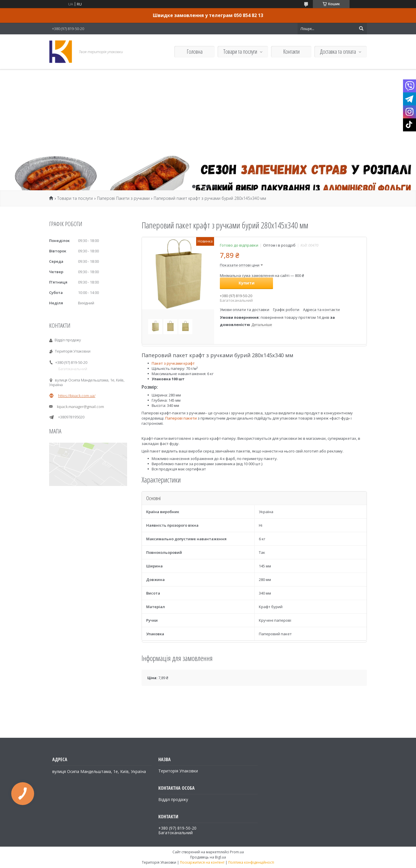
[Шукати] (361, 29)
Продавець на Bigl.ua (208, 857)
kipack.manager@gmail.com (80, 407)
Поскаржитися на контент (202, 862)
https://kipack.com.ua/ (77, 396)
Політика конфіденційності (251, 862)
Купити (247, 283)
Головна (195, 52)
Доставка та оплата (338, 52)
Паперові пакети (181, 418)
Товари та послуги (240, 52)
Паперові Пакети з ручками (123, 198)
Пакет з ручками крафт (173, 363)
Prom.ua (237, 852)
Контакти (291, 52)
